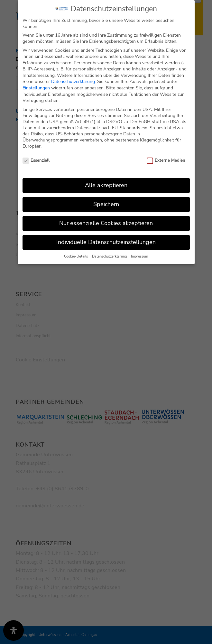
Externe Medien (166, 159)
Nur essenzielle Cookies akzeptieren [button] (106, 222)
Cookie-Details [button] (76, 255)
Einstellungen (36, 86)
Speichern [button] (106, 203)
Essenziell (36, 159)
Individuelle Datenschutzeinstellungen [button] (106, 240)
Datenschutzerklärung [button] (110, 255)
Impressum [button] (139, 255)
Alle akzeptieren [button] (106, 184)
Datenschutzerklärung (73, 80)
